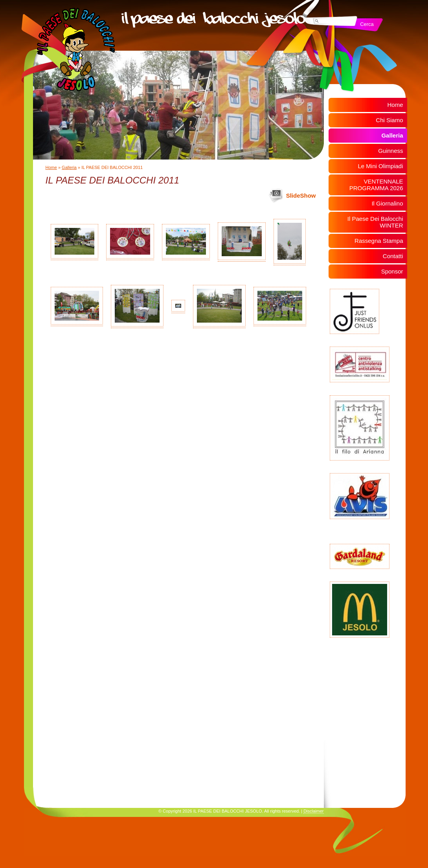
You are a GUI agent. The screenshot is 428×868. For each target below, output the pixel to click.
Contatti (393, 256)
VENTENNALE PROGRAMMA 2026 (376, 185)
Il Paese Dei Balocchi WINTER (375, 222)
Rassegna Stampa (379, 241)
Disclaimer (313, 811)
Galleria (69, 167)
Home (51, 167)
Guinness (390, 151)
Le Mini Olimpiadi (380, 166)
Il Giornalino (387, 203)
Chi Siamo (389, 120)
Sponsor (392, 271)
